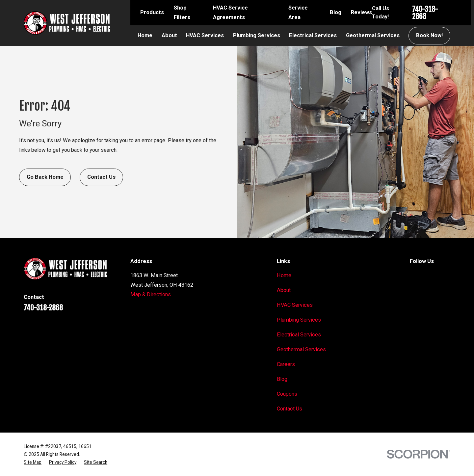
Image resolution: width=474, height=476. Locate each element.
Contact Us (101, 177)
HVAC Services (295, 305)
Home (284, 275)
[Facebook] (430, 275)
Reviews (361, 12)
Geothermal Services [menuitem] (373, 35)
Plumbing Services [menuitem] (257, 35)
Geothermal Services (301, 349)
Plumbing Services (299, 320)
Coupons (287, 394)
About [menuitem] (169, 35)
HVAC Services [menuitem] (205, 35)
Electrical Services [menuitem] (313, 35)
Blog (336, 12)
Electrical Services (299, 335)
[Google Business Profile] (414, 275)
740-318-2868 (425, 13)
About (284, 290)
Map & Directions (151, 294)
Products (152, 12)
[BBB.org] (447, 275)
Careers (286, 364)
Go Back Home (45, 177)
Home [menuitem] (145, 35)
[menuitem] (33, 462)
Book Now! (429, 35)
